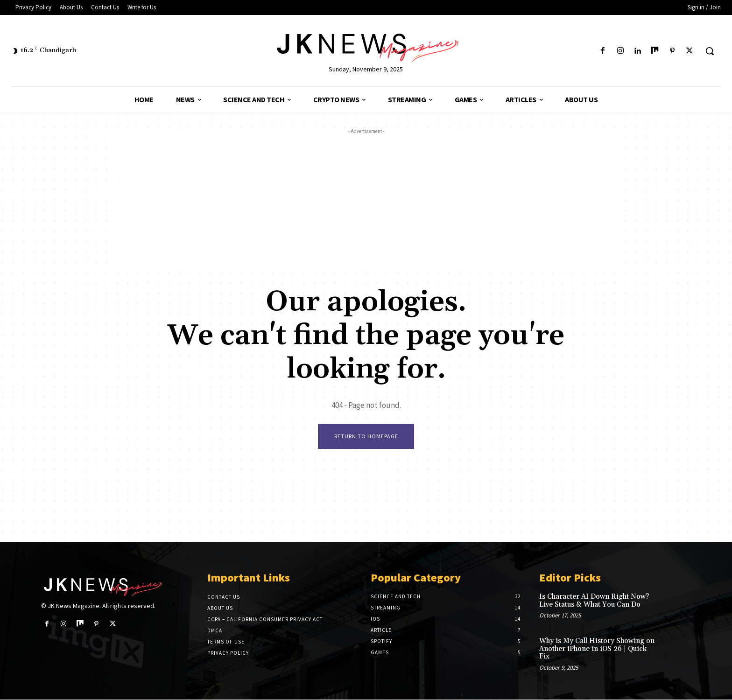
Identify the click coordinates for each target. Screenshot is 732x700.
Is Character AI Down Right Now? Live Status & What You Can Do (594, 601)
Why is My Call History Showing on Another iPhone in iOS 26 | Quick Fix (597, 650)
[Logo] (366, 46)
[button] (710, 51)
